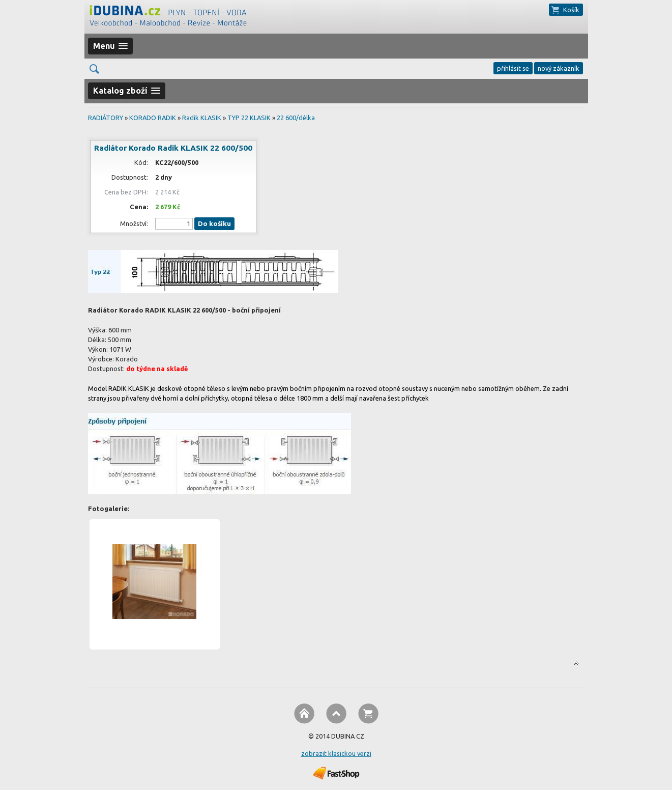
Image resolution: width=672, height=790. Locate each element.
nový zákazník (559, 68)
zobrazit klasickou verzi (336, 753)
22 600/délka (296, 118)
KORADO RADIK (153, 118)
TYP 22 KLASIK (249, 118)
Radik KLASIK (202, 118)
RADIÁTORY (106, 118)
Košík (571, 10)
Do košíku (214, 224)
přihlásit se (513, 68)
